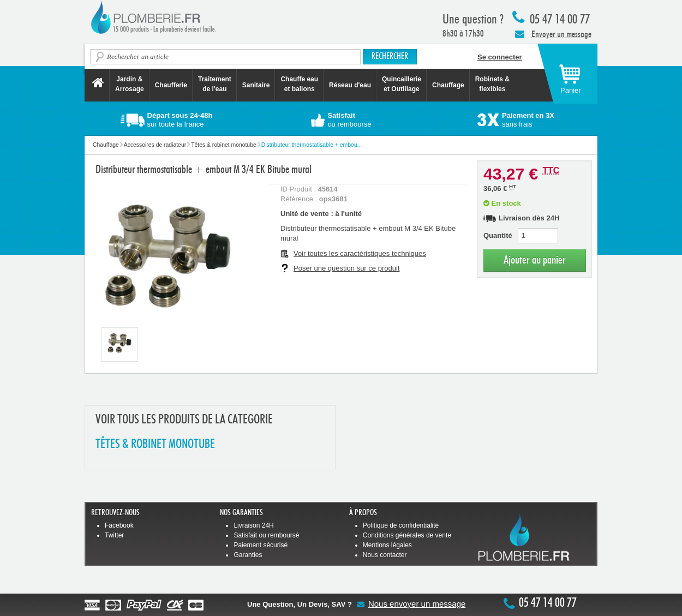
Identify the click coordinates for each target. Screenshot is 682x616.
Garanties (248, 555)
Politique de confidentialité (401, 525)
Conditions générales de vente (407, 535)
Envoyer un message (553, 34)
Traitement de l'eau (215, 84)
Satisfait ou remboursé (266, 535)
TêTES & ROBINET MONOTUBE (155, 444)
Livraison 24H (253, 525)
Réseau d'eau (350, 85)
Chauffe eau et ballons (299, 84)
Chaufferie (171, 85)
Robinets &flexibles (492, 84)
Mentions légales (387, 545)
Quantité (498, 235)
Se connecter (500, 57)
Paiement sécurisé (261, 545)
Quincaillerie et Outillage (402, 84)
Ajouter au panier (535, 260)
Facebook (119, 525)
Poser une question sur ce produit (346, 268)
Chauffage (448, 85)
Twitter (114, 535)
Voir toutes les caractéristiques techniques (360, 253)
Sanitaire (256, 85)
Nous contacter (385, 555)
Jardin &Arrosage (130, 84)
